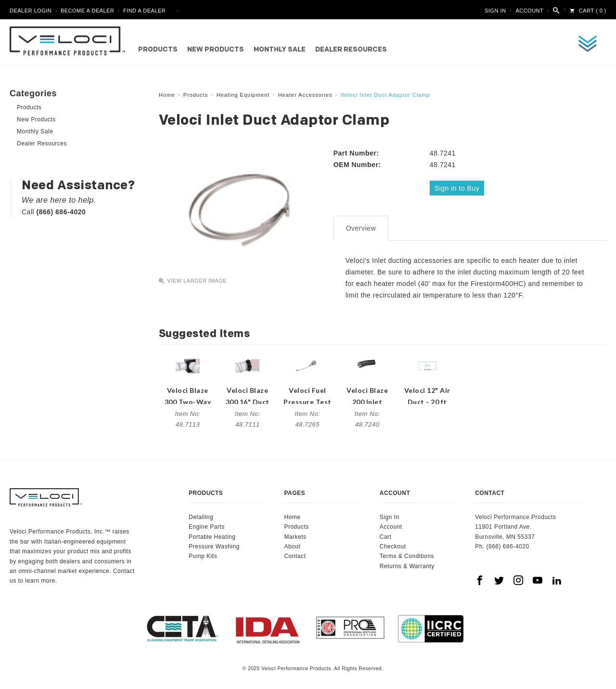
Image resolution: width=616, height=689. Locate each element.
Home (292, 516)
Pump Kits (203, 555)
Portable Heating (212, 535)
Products (158, 50)
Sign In (495, 11)
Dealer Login (31, 11)
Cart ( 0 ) (588, 11)
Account (529, 11)
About (292, 545)
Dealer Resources (351, 50)
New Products (216, 50)
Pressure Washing (214, 545)
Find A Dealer (144, 11)
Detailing (201, 516)
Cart (386, 535)
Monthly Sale (280, 50)
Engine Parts (207, 525)
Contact (295, 555)
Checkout (393, 545)
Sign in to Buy (458, 188)
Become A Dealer (87, 11)
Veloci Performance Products (70, 41)
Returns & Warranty (407, 565)
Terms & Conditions (407, 555)
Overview (361, 227)
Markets (295, 535)
